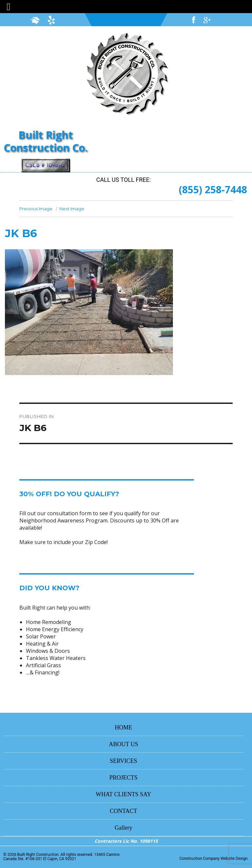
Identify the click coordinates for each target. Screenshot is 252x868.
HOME (124, 727)
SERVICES (124, 761)
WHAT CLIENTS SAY (124, 794)
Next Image (72, 209)
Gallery (123, 828)
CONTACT (124, 811)
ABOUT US (124, 744)
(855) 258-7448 (213, 189)
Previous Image (36, 209)
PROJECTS (123, 778)
